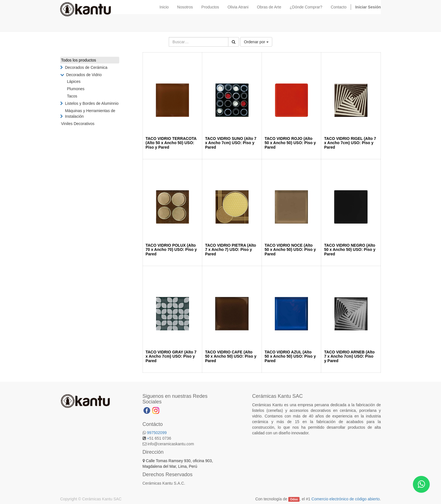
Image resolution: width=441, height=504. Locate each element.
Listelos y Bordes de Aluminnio (92, 103)
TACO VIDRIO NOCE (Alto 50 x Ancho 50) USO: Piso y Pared (290, 250)
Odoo (294, 499)
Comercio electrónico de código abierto (346, 499)
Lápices (74, 81)
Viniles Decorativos (78, 124)
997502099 (157, 433)
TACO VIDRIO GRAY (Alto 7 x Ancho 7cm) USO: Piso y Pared (171, 356)
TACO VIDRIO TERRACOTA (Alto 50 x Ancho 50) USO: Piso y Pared (171, 143)
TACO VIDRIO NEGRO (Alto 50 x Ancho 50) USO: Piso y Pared (350, 250)
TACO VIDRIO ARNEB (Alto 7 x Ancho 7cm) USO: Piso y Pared (349, 356)
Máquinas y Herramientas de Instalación (90, 113)
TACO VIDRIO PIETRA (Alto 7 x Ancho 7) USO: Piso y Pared (230, 250)
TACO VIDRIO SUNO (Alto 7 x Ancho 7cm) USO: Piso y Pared (231, 143)
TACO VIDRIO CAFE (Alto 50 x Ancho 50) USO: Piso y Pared (231, 356)
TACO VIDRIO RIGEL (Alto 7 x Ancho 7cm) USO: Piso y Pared (350, 143)
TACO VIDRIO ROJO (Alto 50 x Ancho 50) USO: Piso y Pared (290, 143)
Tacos (72, 96)
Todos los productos (79, 60)
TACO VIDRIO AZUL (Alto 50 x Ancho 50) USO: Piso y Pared (290, 356)
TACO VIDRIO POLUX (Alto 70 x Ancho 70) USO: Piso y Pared (171, 250)
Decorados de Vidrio (84, 75)
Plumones (76, 89)
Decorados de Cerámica (86, 67)
